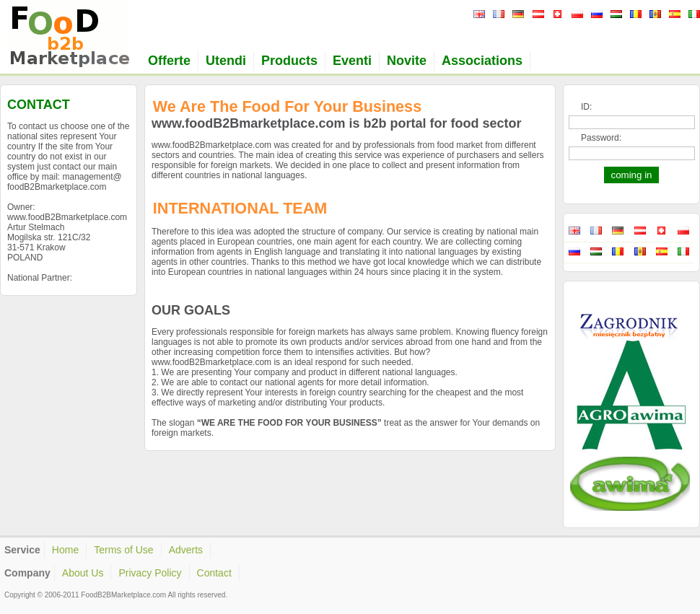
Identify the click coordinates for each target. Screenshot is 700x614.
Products (289, 61)
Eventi (352, 61)
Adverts (186, 550)
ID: (586, 107)
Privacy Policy (150, 573)
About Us (83, 573)
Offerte (169, 61)
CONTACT (39, 105)
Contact (214, 573)
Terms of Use (123, 550)
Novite (407, 61)
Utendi (226, 61)
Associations (482, 61)
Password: (601, 138)
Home (65, 550)
